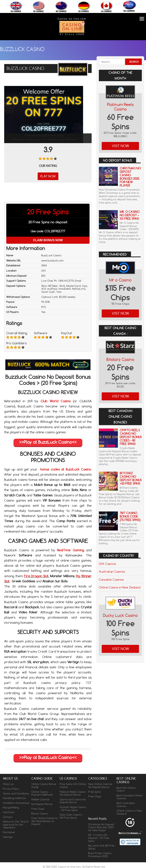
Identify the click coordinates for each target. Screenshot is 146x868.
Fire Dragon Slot (36, 576)
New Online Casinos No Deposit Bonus (100, 785)
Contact (8, 817)
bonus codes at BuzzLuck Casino (66, 469)
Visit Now (120, 146)
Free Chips (38, 809)
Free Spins (94, 792)
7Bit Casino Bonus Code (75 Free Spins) (130, 517)
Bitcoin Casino (40, 813)
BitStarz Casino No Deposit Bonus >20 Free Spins (131, 478)
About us (8, 784)
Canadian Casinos (111, 579)
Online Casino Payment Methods (42, 793)
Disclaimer (9, 832)
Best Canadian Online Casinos (129, 797)
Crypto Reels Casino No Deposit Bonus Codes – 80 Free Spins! (131, 437)
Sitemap (8, 837)
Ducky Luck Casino (120, 615)
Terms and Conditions (16, 793)
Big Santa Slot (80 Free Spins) (101, 847)
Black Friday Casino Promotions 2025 (100, 855)
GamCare (9, 812)
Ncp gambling (11, 807)
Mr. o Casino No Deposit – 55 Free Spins (130, 215)
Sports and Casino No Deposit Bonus (73, 801)
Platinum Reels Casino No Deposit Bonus (73, 793)
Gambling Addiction (14, 798)
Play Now (48, 176)
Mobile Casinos (40, 799)
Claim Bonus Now (48, 240)
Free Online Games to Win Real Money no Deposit (45, 821)
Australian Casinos (112, 571)
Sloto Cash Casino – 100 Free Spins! (71, 816)
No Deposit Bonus (42, 804)
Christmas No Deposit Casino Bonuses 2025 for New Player (130, 177)
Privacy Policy (11, 789)
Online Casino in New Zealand (120, 587)
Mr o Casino (120, 280)
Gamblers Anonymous (16, 803)
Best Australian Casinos (126, 805)
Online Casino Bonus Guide (44, 785)
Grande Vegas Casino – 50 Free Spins (73, 809)
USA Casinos (107, 564)
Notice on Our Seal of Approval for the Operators (16, 824)
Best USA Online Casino (126, 789)
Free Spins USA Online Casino (73, 785)
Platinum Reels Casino (120, 107)
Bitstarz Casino (120, 359)
